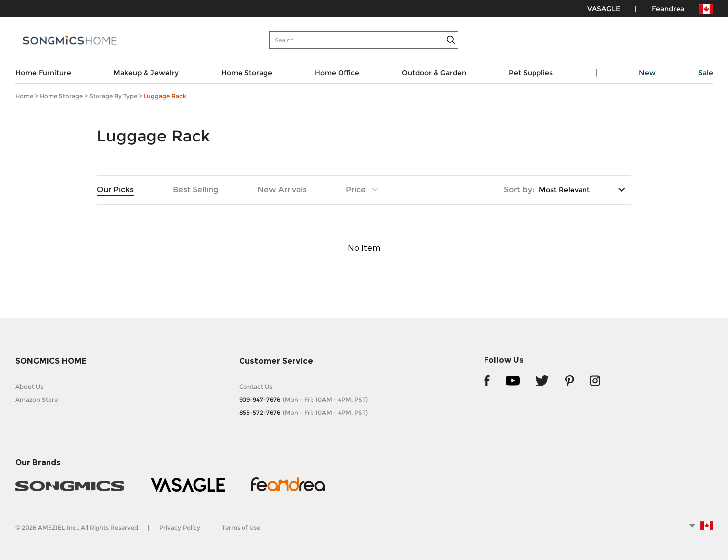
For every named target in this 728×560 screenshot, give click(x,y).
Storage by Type (113, 96)
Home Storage (61, 96)
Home (24, 96)
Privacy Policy (180, 528)
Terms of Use (241, 528)
